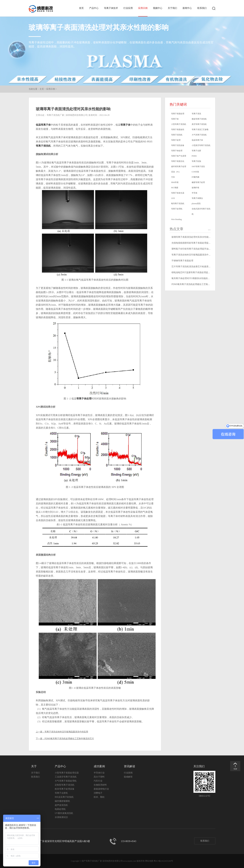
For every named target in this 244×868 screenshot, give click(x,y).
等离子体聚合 (197, 198)
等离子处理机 (177, 209)
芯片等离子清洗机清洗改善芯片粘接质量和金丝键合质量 (199, 267)
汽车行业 (98, 781)
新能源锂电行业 (101, 789)
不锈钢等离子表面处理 (182, 261)
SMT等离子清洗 (198, 167)
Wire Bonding (176, 219)
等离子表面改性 (178, 130)
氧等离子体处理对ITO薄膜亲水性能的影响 (192, 278)
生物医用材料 (100, 785)
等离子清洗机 (43, 146)
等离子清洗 (196, 114)
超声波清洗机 (61, 805)
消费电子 (98, 793)
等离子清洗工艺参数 (200, 130)
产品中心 (94, 8)
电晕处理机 (60, 809)
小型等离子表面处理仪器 (67, 773)
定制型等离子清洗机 (65, 785)
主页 (42, 89)
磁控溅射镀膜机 (62, 801)
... (209, 229)
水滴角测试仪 (61, 817)
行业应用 (128, 8)
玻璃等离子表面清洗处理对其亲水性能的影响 (193, 237)
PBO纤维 (175, 182)
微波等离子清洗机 (199, 119)
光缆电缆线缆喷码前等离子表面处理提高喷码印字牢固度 (199, 243)
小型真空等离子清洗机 (201, 145)
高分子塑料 (99, 777)
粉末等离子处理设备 (65, 789)
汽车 (173, 177)
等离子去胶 (196, 151)
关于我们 (172, 8)
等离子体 (125, 125)
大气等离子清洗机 (199, 135)
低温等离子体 (43, 125)
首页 (81, 8)
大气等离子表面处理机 (66, 781)
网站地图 (149, 861)
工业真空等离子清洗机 (66, 777)
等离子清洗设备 (178, 145)
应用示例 (143, 8)
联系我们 (202, 8)
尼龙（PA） (176, 172)
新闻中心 (187, 8)
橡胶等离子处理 (198, 182)
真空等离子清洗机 (199, 124)
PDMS (194, 156)
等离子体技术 (111, 8)
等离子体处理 (84, 399)
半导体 (195, 193)
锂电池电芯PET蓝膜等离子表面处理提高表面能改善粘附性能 (201, 272)
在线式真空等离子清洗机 (201, 211)
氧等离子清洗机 (178, 204)
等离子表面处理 (178, 114)
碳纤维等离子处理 (179, 167)
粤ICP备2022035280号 (163, 861)
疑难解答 (128, 777)
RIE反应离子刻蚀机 (64, 797)
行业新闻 (128, 773)
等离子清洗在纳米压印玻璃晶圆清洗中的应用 (66, 732)
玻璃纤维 (195, 188)
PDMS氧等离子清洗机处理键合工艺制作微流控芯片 (69, 739)
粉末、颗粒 (99, 797)
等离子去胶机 (61, 793)
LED (173, 198)
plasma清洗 (196, 204)
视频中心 (158, 8)
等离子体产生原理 (179, 156)
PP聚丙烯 (196, 177)
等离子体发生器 (178, 193)
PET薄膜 (175, 188)
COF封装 (195, 172)
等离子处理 (176, 140)
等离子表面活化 (178, 161)
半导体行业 (99, 773)
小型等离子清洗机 (179, 124)
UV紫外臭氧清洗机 (64, 813)
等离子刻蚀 (196, 161)
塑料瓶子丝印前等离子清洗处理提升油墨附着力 (194, 249)
